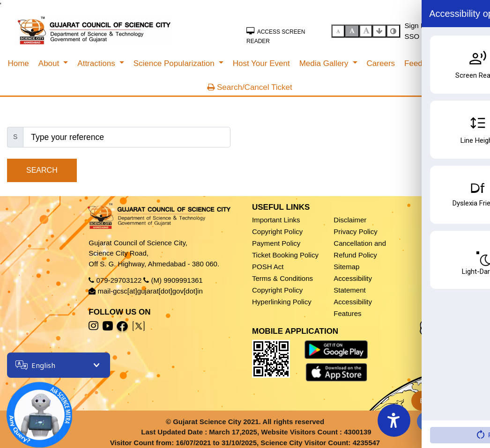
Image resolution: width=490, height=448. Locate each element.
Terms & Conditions (282, 278)
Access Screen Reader (276, 36)
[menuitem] (18, 64)
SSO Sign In (424, 36)
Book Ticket (442, 400)
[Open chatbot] (33, 408)
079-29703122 (119, 280)
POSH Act (268, 267)
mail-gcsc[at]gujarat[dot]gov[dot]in (150, 291)
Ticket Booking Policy (285, 255)
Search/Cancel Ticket (249, 87)
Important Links (276, 220)
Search (42, 170)
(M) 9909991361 (177, 280)
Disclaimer (350, 220)
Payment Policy (276, 243)
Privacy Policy (355, 231)
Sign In (416, 26)
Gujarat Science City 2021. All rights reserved (249, 422)
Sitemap (346, 267)
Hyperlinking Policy (282, 302)
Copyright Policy (277, 231)
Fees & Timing (444, 421)
